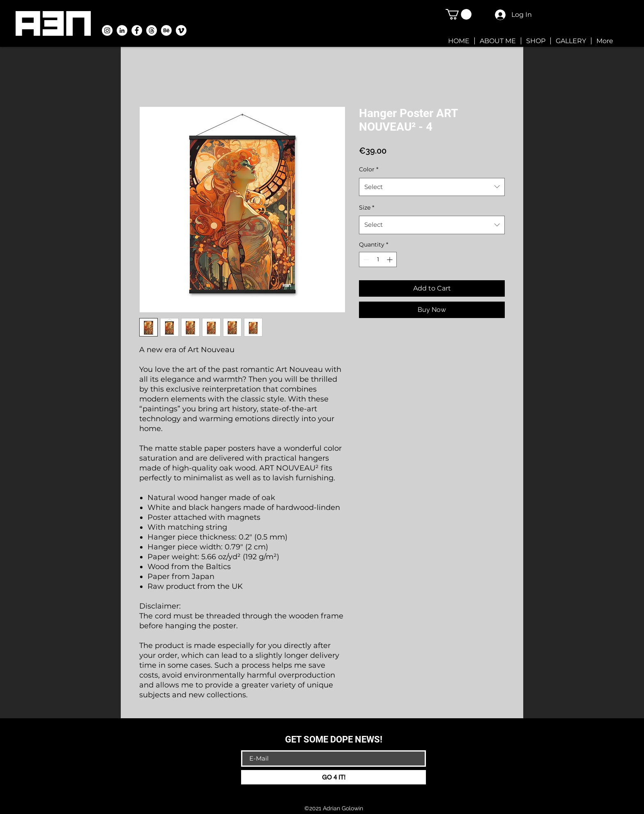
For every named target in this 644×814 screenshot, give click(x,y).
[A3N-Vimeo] (181, 30)
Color (369, 169)
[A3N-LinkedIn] (122, 30)
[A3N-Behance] (166, 30)
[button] (459, 14)
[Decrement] (365, 259)
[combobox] (432, 187)
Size (367, 208)
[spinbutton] (378, 259)
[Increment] (390, 259)
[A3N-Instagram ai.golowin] (107, 30)
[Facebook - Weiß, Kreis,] (137, 30)
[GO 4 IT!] (333, 777)
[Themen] (152, 30)
